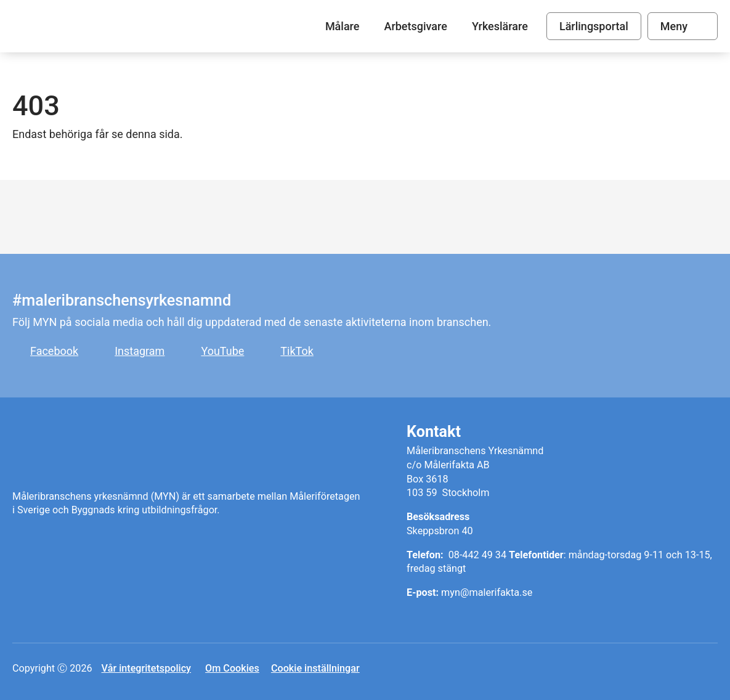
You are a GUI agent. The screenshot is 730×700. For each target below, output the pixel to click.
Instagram (140, 351)
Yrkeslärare (500, 26)
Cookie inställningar (315, 668)
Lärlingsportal (594, 26)
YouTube (222, 351)
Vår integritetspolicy (146, 668)
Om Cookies (232, 668)
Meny (674, 26)
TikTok (297, 351)
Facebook (54, 351)
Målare (96, 26)
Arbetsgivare (415, 26)
